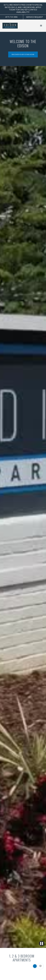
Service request (35, 17)
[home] (13, 26)
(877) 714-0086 (12, 17)
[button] (41, 26)
